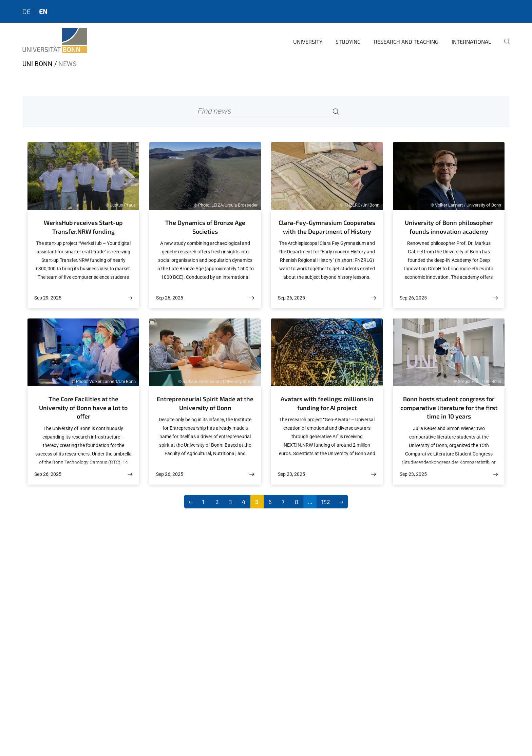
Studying (348, 42)
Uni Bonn (37, 64)
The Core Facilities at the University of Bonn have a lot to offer (83, 408)
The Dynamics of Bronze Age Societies (205, 227)
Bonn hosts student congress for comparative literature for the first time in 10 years (449, 408)
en (43, 11)
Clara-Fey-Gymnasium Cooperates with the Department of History (327, 227)
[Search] (336, 111)
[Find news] (266, 111)
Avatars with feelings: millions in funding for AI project (327, 403)
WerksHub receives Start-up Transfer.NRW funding (83, 227)
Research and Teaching (406, 42)
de (26, 11)
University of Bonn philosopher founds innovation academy (449, 227)
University (308, 42)
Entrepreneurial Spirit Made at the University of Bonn (205, 403)
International (471, 42)
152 (326, 502)
